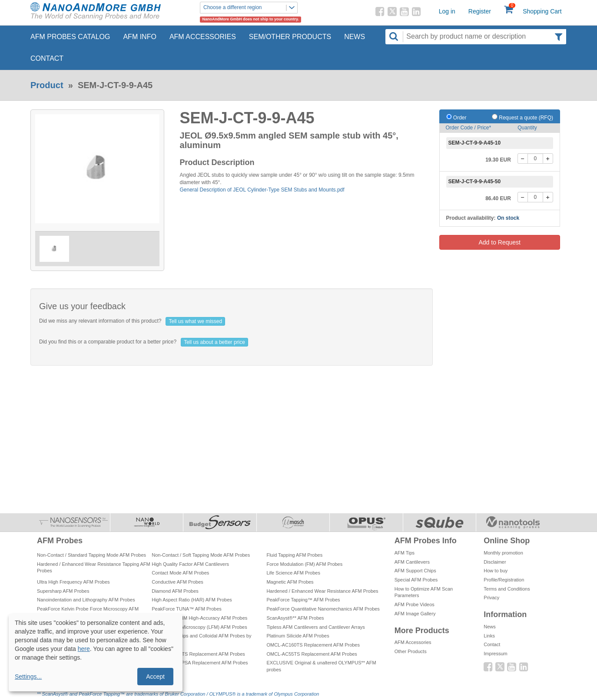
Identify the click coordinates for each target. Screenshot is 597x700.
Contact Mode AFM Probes (180, 573)
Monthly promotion (503, 553)
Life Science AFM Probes (293, 573)
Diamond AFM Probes (175, 591)
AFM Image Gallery (415, 614)
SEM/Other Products (290, 37)
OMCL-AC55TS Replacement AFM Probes (312, 654)
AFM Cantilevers (412, 562)
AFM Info (139, 37)
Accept (155, 677)
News (355, 37)
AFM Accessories (203, 37)
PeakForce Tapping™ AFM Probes (303, 600)
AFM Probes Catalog (70, 37)
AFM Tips (405, 553)
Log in (447, 11)
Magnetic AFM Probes (290, 582)
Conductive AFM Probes (177, 582)
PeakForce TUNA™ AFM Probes (187, 609)
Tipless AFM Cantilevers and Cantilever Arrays (315, 627)
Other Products (411, 651)
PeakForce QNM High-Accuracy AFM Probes (199, 618)
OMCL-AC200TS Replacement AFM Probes (198, 654)
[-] (523, 158)
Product (47, 85)
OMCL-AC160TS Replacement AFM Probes (313, 645)
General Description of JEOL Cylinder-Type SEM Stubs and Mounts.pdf (262, 190)
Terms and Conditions (507, 589)
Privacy (491, 598)
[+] (548, 158)
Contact (47, 58)
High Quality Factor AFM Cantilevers (190, 564)
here (84, 649)
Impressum (495, 654)
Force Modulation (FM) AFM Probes (304, 564)
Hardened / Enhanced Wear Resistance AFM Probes (322, 591)
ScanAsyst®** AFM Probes (295, 618)
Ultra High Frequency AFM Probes (73, 582)
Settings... (28, 677)
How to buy (496, 571)
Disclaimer (495, 562)
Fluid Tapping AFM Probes (294, 555)
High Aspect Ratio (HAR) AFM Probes (192, 600)
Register (480, 11)
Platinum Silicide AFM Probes (298, 636)
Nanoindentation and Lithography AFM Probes (86, 600)
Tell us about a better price (214, 342)
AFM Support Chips (415, 571)
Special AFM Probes (416, 580)
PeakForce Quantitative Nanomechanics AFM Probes (323, 609)
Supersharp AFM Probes (63, 591)
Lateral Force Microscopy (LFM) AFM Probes (199, 627)
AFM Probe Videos (415, 604)
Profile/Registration (504, 580)
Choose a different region (250, 8)
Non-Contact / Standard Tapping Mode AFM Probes (91, 555)
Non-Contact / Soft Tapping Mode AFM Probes (201, 555)
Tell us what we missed (195, 321)
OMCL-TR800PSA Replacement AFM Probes (200, 663)
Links (489, 636)
